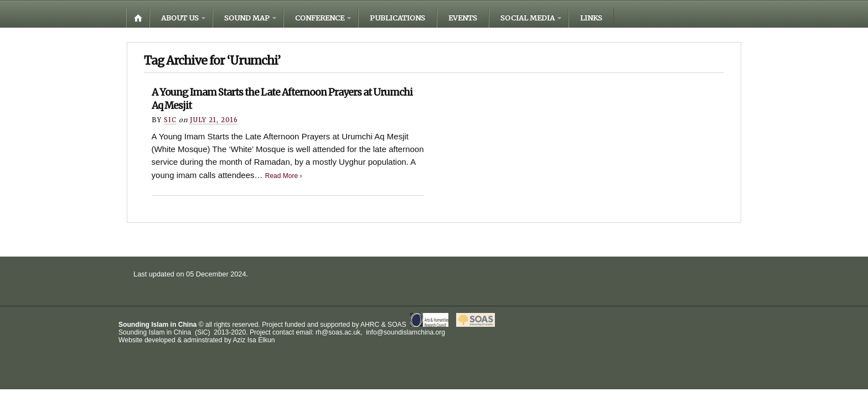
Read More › (284, 176)
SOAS (397, 325)
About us (180, 18)
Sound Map (247, 18)
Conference (320, 18)
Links (591, 18)
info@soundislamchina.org (405, 332)
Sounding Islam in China (157, 325)
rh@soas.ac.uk (338, 332)
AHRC (370, 325)
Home (138, 18)
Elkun (266, 340)
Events (463, 18)
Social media (528, 18)
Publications (397, 18)
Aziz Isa (244, 340)
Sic (170, 120)
